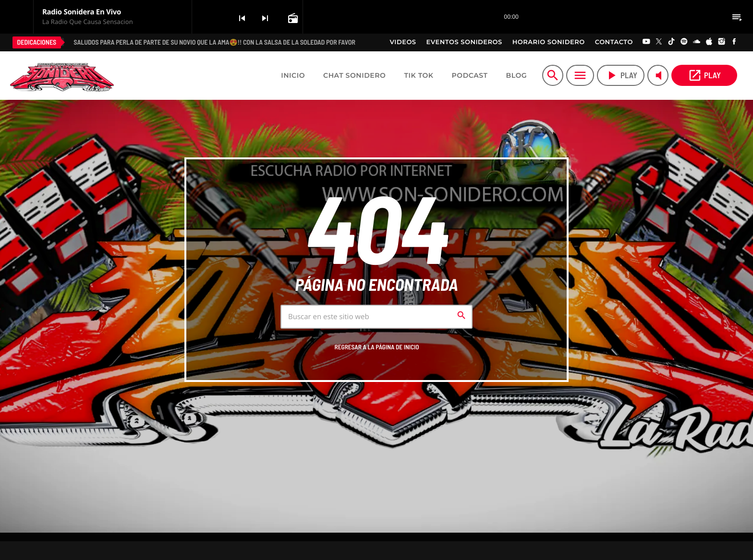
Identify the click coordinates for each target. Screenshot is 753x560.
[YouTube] (646, 42)
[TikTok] (671, 42)
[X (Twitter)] (659, 42)
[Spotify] (684, 42)
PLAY (704, 75)
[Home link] (62, 75)
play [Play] (621, 75)
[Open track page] (292, 18)
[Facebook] (734, 42)
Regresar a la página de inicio (377, 347)
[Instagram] (722, 42)
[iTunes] (709, 42)
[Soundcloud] (697, 42)
